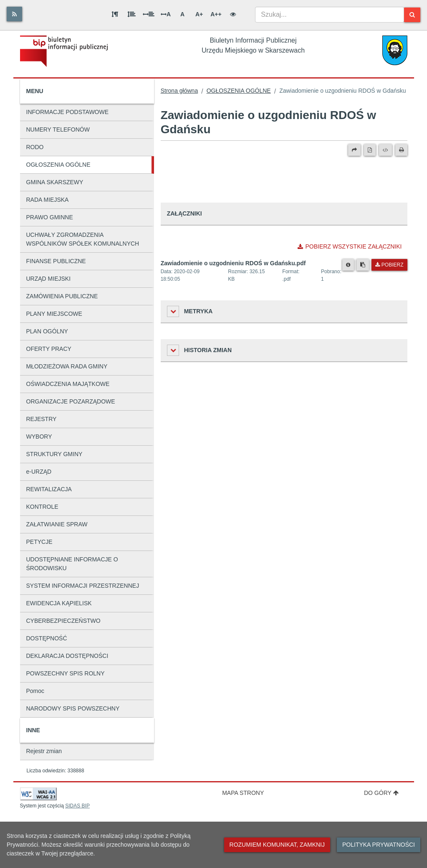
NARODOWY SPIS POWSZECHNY (73, 708)
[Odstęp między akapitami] (115, 14)
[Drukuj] (401, 150)
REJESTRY (42, 419)
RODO (35, 147)
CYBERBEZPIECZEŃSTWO (63, 621)
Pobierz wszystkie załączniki (350, 246)
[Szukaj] (412, 15)
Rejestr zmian (44, 751)
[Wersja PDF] (370, 150)
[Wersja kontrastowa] (233, 14)
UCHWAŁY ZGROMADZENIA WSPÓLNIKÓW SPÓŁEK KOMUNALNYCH (83, 239)
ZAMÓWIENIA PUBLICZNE (62, 296)
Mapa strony (243, 793)
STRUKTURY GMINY (54, 454)
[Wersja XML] (385, 150)
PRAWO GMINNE (50, 217)
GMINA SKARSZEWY (55, 182)
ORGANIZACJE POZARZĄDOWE (71, 401)
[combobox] (330, 15)
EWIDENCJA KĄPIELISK (59, 603)
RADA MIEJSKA (48, 200)
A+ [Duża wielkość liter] (199, 14)
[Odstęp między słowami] (149, 14)
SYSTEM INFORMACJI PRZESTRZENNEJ (83, 586)
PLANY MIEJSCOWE (54, 314)
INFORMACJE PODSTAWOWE (68, 112)
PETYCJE (39, 542)
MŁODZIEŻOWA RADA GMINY (67, 366)
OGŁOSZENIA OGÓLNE (58, 165)
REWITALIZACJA (49, 489)
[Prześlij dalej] (354, 150)
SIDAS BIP (77, 806)
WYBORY (39, 437)
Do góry (381, 793)
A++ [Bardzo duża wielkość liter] (216, 14)
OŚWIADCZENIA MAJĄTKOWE (68, 384)
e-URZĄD (39, 472)
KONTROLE (42, 507)
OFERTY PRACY (49, 349)
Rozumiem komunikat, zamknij (277, 845)
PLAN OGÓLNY (47, 331)
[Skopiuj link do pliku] (363, 265)
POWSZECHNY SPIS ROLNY (66, 673)
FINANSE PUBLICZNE (56, 261)
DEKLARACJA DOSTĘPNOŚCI (67, 656)
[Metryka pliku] (348, 265)
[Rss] (14, 14)
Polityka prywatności (379, 845)
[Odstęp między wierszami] (131, 14)
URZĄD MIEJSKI (49, 279)
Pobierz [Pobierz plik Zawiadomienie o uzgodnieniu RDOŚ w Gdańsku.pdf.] (389, 265)
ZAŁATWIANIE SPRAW (57, 524)
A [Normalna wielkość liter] (182, 14)
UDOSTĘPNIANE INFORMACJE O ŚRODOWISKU (72, 564)
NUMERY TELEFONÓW (58, 129)
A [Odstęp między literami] (166, 14)
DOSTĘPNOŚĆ (47, 638)
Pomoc (35, 691)
